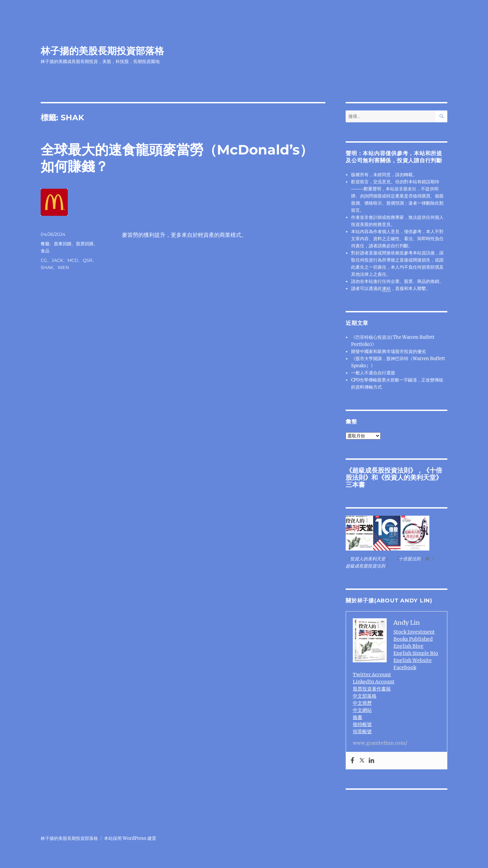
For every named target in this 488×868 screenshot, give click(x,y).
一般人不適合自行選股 (373, 373)
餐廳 (45, 244)
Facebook (405, 667)
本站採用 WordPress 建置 (130, 838)
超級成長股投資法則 (381, 470)
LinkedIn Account (374, 682)
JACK (57, 260)
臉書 (358, 717)
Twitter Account (372, 675)
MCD (73, 260)
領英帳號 (362, 731)
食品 (45, 251)
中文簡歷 (362, 703)
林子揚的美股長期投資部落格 (102, 51)
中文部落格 (365, 696)
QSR (87, 260)
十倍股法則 (410, 559)
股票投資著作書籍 (372, 689)
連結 (386, 288)
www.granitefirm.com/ (380, 743)
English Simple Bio (416, 653)
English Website (413, 660)
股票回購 (85, 244)
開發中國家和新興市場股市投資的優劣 (389, 352)
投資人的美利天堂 (410, 477)
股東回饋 (63, 244)
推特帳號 (362, 724)
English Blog (409, 646)
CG (44, 260)
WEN (63, 267)
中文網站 (362, 710)
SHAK (47, 267)
